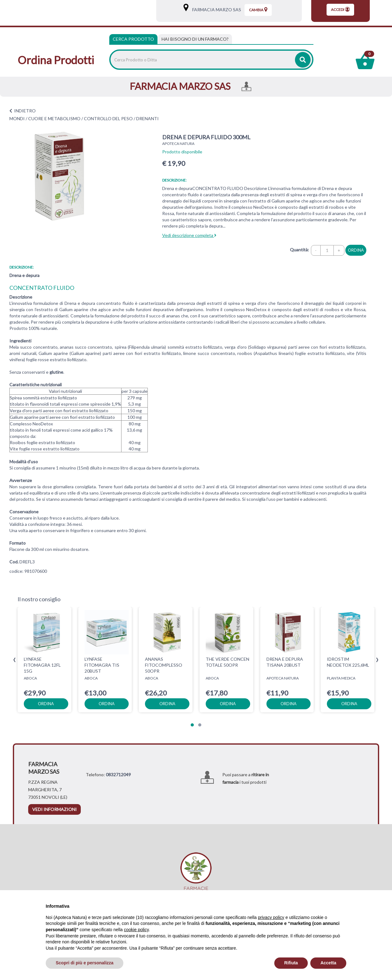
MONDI (17, 118)
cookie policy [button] (136, 930)
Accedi (340, 9)
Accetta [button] (328, 963)
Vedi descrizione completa (189, 235)
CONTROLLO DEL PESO (108, 118)
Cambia (258, 10)
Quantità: (299, 250)
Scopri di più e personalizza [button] (85, 963)
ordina (356, 250)
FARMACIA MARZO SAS (215, 10)
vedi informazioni (54, 809)
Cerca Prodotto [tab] (133, 39)
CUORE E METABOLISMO (54, 118)
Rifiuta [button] (291, 963)
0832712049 (118, 775)
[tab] (195, 39)
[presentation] (15, 660)
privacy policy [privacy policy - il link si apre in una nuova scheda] (271, 917)
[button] (192, 725)
